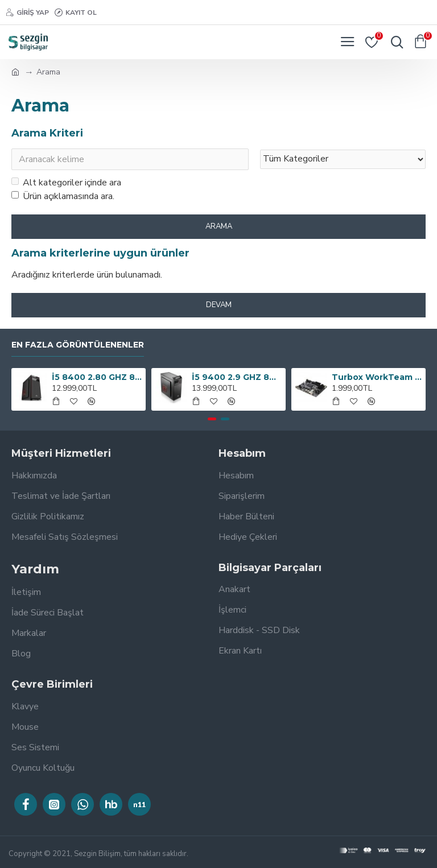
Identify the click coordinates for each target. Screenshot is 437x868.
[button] (212, 419)
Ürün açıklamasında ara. (63, 196)
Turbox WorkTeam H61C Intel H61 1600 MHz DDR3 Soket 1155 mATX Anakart (377, 377)
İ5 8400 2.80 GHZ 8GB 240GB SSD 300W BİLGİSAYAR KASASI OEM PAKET (97, 377)
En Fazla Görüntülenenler (78, 345)
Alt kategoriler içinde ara (66, 183)
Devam (219, 305)
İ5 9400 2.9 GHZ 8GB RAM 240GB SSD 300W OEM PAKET (237, 377)
